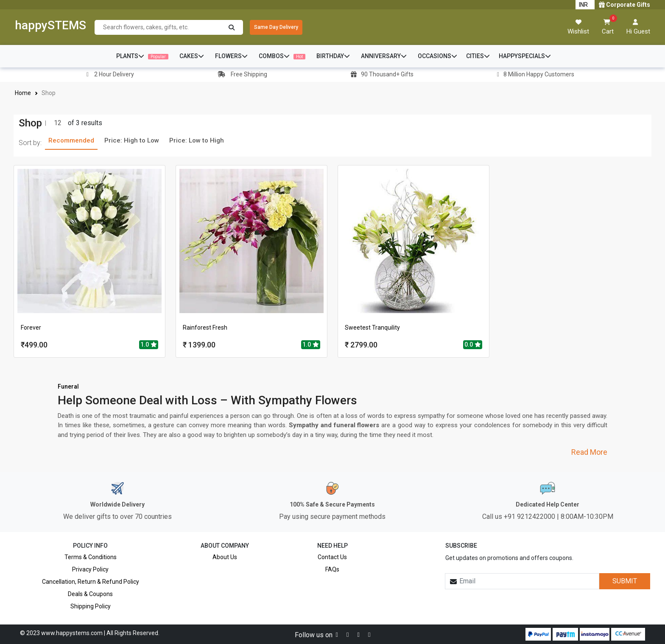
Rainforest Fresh (205, 328)
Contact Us (332, 557)
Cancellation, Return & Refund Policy (91, 582)
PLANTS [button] (142, 56)
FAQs (332, 569)
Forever (31, 328)
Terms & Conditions (91, 557)
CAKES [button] (192, 56)
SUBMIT (625, 581)
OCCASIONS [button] (437, 56)
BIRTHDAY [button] (333, 56)
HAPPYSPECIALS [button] (525, 56)
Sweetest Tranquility (372, 328)
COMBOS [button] (282, 56)
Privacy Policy (90, 569)
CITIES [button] (478, 56)
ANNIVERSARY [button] (384, 56)
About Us (225, 557)
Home (23, 93)
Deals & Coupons (90, 594)
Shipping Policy (91, 606)
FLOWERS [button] (231, 56)
